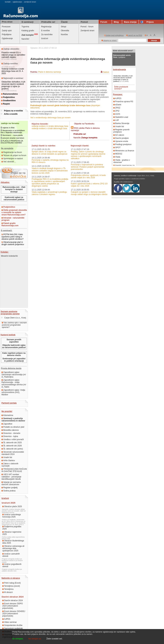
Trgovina (25, 27)
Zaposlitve (7, 424)
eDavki (117, 105)
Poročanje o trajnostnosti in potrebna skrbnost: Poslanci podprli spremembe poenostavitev (87, 167)
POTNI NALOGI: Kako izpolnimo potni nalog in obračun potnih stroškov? (12, 237)
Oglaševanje (7, 38)
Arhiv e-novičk (11, 114)
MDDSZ (118, 154)
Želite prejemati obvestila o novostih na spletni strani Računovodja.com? (14, 212)
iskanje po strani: (109, 40)
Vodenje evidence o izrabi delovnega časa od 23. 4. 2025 (13, 71)
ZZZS (117, 114)
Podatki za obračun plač (13, 427)
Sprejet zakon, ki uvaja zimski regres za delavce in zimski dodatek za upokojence (49, 153)
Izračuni (45, 38)
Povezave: (118, 94)
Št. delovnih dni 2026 (12, 446)
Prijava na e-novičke (13, 111)
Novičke (64, 34)
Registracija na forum (12, 152)
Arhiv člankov (8, 460)
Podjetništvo (8, 97)
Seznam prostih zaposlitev (14, 341)
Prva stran (7, 22)
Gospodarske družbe (12, 625)
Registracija (46, 27)
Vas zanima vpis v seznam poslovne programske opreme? (14, 325)
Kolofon (142, 179)
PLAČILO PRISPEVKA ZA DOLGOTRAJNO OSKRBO (12, 142)
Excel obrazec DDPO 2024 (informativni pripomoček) (13, 606)
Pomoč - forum (87, 27)
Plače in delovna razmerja (50, 72)
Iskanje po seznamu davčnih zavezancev (11, 483)
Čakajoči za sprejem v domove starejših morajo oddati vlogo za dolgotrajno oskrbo (89, 193)
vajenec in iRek (9, 128)
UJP (116, 120)
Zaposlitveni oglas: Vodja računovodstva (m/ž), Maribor (13, 392)
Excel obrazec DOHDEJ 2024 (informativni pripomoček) (14, 614)
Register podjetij (9, 488)
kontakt (8, 2)
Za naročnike (47, 34)
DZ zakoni (119, 135)
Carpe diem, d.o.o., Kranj (146, 176)
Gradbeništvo (8, 101)
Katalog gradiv (28, 31)
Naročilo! (25, 39)
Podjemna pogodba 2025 (12, 528)
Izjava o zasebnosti (132, 179)
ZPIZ (116, 111)
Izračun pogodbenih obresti (12, 565)
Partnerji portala (9, 403)
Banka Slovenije (121, 123)
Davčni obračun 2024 (13, 600)
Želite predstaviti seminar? (121, 88)
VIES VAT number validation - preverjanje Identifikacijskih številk (11, 477)
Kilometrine (7, 415)
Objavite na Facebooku (84, 124)
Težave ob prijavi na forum (14, 155)
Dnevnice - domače (11, 433)
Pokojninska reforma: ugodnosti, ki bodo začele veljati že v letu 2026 (88, 176)
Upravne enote (121, 141)
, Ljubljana (122, 56)
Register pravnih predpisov (121, 131)
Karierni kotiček (8, 335)
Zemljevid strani (87, 31)
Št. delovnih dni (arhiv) (12, 449)
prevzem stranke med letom (13, 138)
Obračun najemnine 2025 (12, 533)
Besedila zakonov (10, 430)
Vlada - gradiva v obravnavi (122, 161)
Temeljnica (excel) (11, 586)
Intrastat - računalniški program (13, 219)
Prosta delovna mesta (11, 368)
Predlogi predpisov (122, 144)
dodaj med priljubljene (114, 35)
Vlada (117, 157)
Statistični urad (121, 117)
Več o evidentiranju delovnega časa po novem (50, 118)
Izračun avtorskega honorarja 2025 (12, 516)
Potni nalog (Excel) (11, 583)
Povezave (6, 27)
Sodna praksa (8, 491)
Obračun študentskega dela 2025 (13, 542)
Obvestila (65, 31)
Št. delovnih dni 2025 (12, 443)
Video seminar (10, 622)
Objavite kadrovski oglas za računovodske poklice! (14, 346)
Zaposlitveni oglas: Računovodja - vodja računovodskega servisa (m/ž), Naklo (14, 383)
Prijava (148, 22)
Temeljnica (8, 589)
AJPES (6, 619)
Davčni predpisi (121, 138)
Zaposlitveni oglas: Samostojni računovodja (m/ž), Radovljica (14, 375)
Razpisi (5, 104)
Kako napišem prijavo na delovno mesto (14, 354)
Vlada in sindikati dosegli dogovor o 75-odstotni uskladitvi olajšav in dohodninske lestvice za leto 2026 (50, 171)
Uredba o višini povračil (13, 439)
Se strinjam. (18, 639)
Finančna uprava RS (123, 102)
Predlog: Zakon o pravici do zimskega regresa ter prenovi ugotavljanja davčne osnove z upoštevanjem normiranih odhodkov (88, 155)
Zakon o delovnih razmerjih (10, 465)
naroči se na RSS (134, 35)
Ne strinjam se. (35, 639)
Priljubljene (7, 34)
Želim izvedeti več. (55, 639)
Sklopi (64, 27)
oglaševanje (17, 2)
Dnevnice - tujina (10, 436)
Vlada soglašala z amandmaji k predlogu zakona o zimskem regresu (49, 193)
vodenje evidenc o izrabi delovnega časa (49, 128)
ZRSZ (117, 108)
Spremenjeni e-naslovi (12, 159)
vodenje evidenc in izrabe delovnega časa (50, 126)
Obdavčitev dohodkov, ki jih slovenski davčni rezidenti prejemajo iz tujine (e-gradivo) (13, 85)
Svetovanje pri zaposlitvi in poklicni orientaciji (14, 360)
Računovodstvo (9, 94)
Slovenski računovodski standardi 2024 (13, 453)
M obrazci (7, 592)
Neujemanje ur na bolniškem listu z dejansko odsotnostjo (13, 131)
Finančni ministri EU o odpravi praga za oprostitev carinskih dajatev (13, 55)
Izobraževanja (119, 69)
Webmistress (128, 182)
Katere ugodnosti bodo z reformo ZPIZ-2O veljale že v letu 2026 (89, 185)
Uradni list (7, 457)
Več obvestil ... (9, 162)
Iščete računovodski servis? (123, 51)
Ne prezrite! (7, 411)
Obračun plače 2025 (12, 506)
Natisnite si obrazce (11, 578)
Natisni (106, 72)
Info (121, 182)
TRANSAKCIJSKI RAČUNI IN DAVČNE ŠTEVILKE (14, 470)
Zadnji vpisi (7, 31)
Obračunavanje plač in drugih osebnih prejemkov (13, 243)
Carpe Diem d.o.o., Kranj (13, 318)
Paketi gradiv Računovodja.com (10, 224)
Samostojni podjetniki (13, 628)
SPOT (117, 148)
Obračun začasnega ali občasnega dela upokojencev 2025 (13, 548)
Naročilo (85, 138)
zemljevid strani (30, 2)
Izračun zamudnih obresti (11, 555)
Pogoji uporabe (119, 179)
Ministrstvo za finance (124, 151)
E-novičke (46, 31)
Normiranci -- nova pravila (13, 135)
